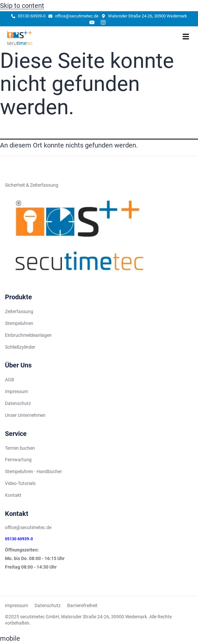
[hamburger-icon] (186, 38)
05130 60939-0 (19, 539)
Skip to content (22, 6)
